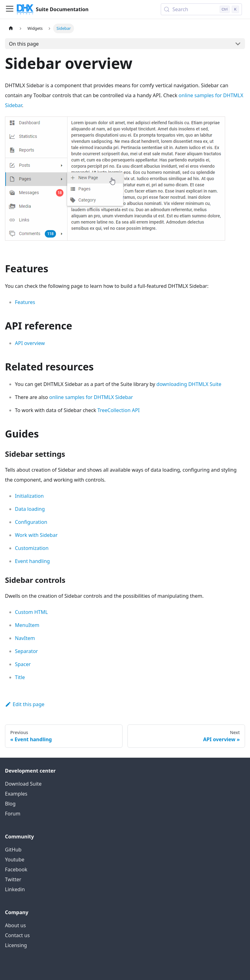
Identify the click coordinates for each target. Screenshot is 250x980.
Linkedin (15, 889)
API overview (30, 343)
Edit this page (25, 704)
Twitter (13, 879)
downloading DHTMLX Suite (189, 384)
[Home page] (11, 28)
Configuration (31, 522)
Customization (32, 548)
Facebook (16, 869)
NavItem (25, 638)
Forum (13, 814)
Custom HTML (31, 612)
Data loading (30, 509)
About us (15, 925)
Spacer (23, 664)
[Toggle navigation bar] (10, 9)
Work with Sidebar (36, 535)
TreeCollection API (118, 410)
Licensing (16, 945)
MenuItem (27, 625)
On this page (24, 44)
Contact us (17, 935)
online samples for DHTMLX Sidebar (91, 397)
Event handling (32, 561)
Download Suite (23, 784)
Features (25, 302)
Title (20, 677)
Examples (16, 794)
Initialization (29, 496)
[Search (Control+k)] (201, 9)
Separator (26, 651)
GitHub (13, 850)
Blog (10, 804)
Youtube (15, 860)
